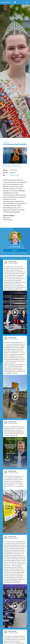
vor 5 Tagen (11, 263)
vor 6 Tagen (11, 423)
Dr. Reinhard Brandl (15, 247)
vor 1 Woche (11, 473)
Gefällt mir (15, 250)
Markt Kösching (15, 175)
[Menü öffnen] (27, 2)
